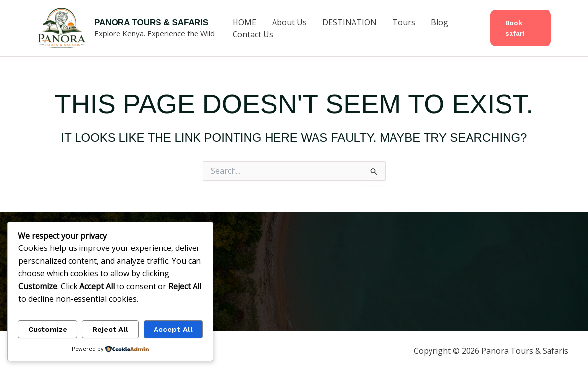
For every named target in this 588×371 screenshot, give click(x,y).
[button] (521, 28)
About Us (289, 22)
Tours (404, 22)
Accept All (173, 330)
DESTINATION (350, 22)
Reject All (110, 330)
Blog (440, 22)
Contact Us (253, 34)
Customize (48, 330)
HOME (244, 22)
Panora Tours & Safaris (151, 22)
